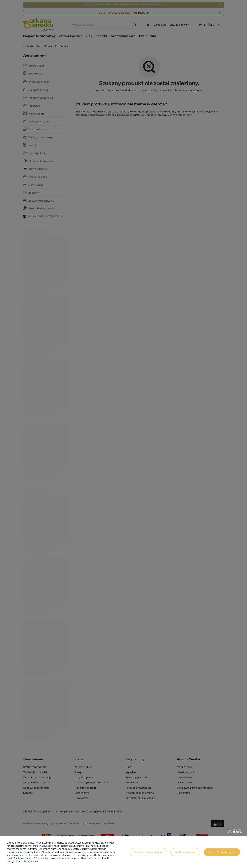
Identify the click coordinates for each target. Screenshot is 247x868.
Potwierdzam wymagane (148, 852)
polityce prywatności (30, 852)
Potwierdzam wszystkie (222, 852)
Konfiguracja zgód (185, 852)
